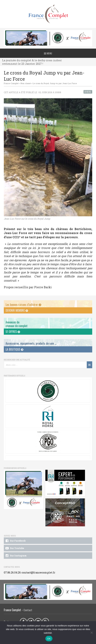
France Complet (11, 83)
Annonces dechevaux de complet (17, 324)
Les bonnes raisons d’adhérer (23, 305)
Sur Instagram (16, 556)
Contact (28, 610)
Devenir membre (17, 310)
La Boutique (14, 349)
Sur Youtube (14, 548)
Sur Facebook (15, 541)
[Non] (91, 633)
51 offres (13, 332)
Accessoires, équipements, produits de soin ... (31, 343)
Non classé (26, 83)
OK (49, 639)
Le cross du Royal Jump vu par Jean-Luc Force (55, 83)
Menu (48, 53)
